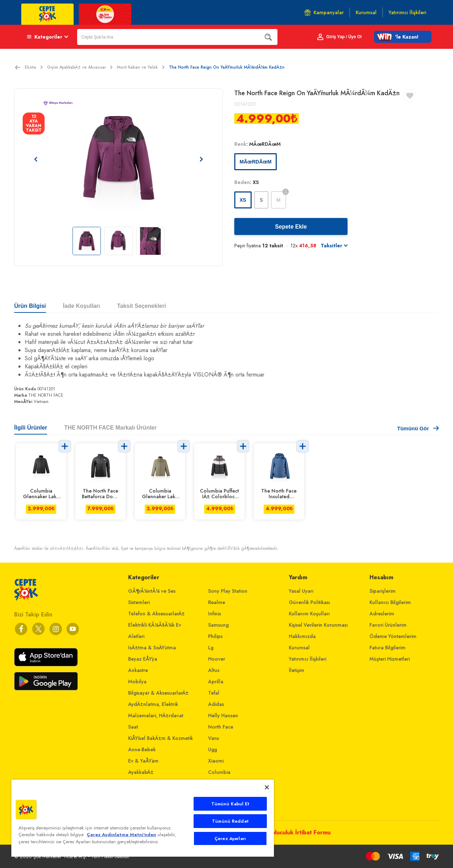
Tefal (214, 693)
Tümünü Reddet (230, 821)
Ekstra (34, 67)
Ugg (213, 749)
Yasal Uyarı (301, 591)
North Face (221, 727)
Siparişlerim (383, 591)
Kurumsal (299, 648)
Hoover (217, 659)
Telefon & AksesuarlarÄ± (156, 614)
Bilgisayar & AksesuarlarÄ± (158, 693)
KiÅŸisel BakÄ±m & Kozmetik (160, 738)
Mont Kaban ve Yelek (141, 67)
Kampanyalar (324, 12)
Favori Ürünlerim (388, 625)
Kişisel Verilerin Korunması (318, 625)
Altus (214, 670)
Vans (214, 738)
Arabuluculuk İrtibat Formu (294, 832)
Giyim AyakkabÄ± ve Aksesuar (80, 67)
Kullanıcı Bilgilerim (390, 602)
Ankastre (138, 670)
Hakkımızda (302, 636)
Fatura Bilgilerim (388, 648)
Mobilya (137, 682)
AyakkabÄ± (141, 772)
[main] (143, 818)
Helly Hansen (223, 715)
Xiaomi (216, 761)
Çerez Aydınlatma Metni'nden (121, 835)
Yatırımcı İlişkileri (308, 659)
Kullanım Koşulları (309, 614)
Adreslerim (382, 614)
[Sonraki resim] (201, 159)
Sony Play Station (228, 591)
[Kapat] (267, 787)
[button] (403, 37)
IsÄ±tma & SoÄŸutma (152, 648)
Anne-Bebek (142, 749)
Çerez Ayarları (230, 838)
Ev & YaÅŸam (143, 761)
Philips (215, 636)
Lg (211, 648)
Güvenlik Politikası (309, 602)
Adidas (216, 704)
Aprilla (216, 682)
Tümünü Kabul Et (230, 804)
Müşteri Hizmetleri (390, 659)
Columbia (219, 772)
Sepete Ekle (291, 227)
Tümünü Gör (418, 428)
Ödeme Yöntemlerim (393, 636)
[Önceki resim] (36, 159)
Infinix (215, 614)
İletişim (297, 670)
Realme (217, 602)
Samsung (218, 625)
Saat (133, 727)
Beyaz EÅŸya (143, 659)
